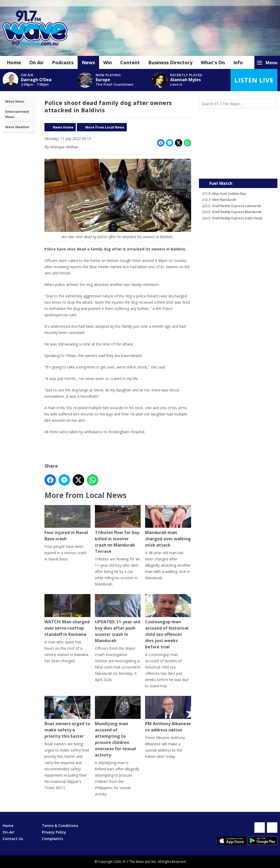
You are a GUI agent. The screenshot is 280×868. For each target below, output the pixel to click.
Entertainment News (17, 114)
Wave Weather (17, 127)
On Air (36, 62)
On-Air (8, 832)
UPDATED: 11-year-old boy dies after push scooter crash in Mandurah (118, 619)
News (88, 62)
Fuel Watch (221, 183)
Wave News (15, 101)
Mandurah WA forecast (238, 168)
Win (108, 62)
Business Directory (170, 62)
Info (238, 62)
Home (14, 62)
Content (130, 62)
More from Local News (105, 127)
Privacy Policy (54, 832)
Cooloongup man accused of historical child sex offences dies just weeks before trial (168, 622)
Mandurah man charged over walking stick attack (168, 526)
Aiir (154, 862)
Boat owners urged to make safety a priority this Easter (67, 717)
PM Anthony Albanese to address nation (168, 714)
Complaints (52, 839)
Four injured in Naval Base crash (67, 523)
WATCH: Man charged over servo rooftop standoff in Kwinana (67, 616)
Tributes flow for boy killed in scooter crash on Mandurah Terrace (118, 529)
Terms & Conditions (60, 826)
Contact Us (13, 839)
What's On (213, 62)
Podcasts (63, 62)
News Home (63, 127)
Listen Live (254, 80)
